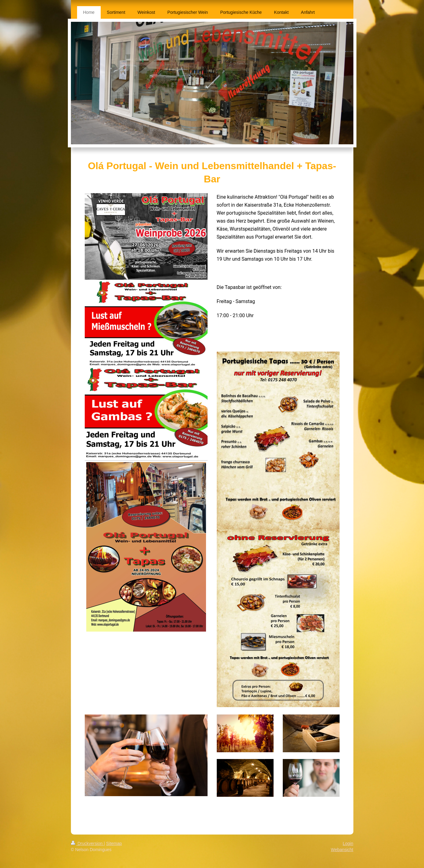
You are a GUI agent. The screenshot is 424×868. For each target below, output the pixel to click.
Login (348, 843)
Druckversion (87, 843)
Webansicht (342, 850)
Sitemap (114, 843)
